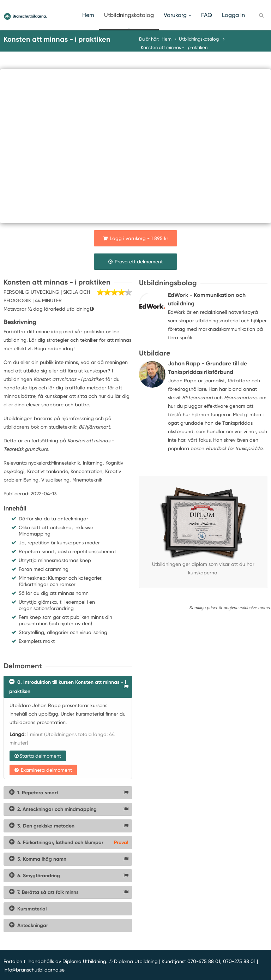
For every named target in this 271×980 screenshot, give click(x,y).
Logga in (233, 15)
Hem (88, 15)
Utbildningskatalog (129, 15)
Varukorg (177, 15)
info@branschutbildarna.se (34, 970)
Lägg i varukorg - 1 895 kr (136, 238)
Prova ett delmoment (135, 262)
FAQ (207, 15)
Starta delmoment (38, 756)
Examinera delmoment (43, 770)
